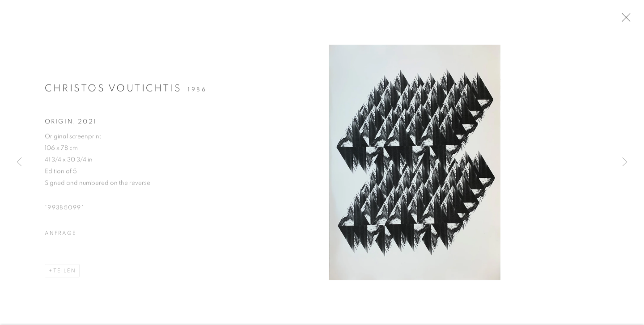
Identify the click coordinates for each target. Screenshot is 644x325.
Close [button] (629, 20)
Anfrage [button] (60, 236)
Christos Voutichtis (113, 91)
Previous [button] (19, 162)
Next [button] (625, 162)
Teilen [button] (65, 274)
